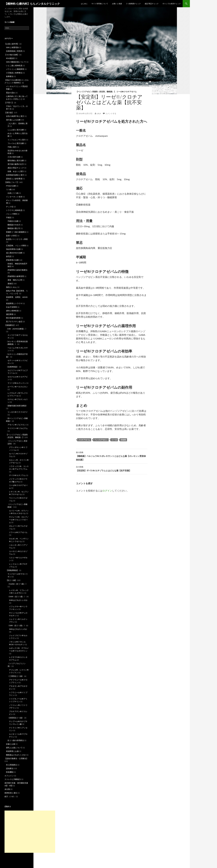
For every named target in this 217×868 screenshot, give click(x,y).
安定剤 (123, 440)
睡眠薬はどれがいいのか (16, 755)
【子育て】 (9, 103)
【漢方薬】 (9, 113)
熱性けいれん (11, 287)
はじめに (84, 4)
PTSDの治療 (11, 186)
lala (99, 113)
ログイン (107, 491)
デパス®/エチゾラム (17, 475)
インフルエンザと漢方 (17, 140)
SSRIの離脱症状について (16, 62)
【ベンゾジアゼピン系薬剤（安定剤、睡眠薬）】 (96, 92)
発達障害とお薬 (12, 751)
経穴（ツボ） (10, 796)
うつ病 (9, 189)
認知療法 (10, 768)
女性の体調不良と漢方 (15, 116)
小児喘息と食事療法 (14, 73)
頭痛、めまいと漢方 (16, 171)
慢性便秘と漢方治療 (16, 160)
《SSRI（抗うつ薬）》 (17, 625)
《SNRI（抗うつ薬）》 (17, 597)
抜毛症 (9, 256)
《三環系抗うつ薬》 (16, 676)
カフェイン (9, 776)
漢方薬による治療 (13, 120)
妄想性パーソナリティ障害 (17, 239)
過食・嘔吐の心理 (15, 280)
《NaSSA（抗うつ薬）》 (17, 584)
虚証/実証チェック (152, 4)
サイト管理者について (100, 4)
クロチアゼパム (84, 440)
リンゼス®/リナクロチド (18, 412)
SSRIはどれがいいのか (18, 629)
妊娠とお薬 (11, 744)
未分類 (7, 789)
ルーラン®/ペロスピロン (18, 387)
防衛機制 (10, 772)
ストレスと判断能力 (13, 779)
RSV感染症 (10, 58)
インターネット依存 (14, 197)
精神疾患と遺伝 (11, 793)
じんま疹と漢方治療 (16, 130)
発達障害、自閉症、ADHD (17, 297)
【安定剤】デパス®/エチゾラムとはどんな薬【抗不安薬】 (112, 468)
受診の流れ (11, 93)
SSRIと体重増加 (12, 47)
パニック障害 (11, 214)
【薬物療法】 (10, 325)
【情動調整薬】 (12, 570)
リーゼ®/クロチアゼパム (127, 92)
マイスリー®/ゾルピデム (18, 428)
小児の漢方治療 (14, 157)
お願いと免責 (117, 4)
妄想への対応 (11, 236)
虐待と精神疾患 (12, 311)
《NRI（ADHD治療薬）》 (17, 329)
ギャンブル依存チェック (172, 4)
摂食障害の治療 (12, 260)
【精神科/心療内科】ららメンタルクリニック (32, 4)
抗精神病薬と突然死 (14, 51)
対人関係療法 (11, 765)
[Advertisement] (30, 832)
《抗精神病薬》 (12, 367)
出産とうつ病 (13, 193)
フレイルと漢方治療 (16, 143)
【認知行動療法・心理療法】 (16, 758)
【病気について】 (12, 182)
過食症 (10, 284)
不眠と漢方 (12, 147)
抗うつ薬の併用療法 (16, 740)
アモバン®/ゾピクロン (17, 425)
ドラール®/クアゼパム (18, 532)
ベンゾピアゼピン (101, 440)
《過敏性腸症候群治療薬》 (17, 406)
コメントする (111, 113)
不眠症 (9, 217)
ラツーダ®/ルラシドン (17, 383)
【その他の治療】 (12, 55)
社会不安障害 (11, 307)
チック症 (10, 207)
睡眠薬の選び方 (14, 228)
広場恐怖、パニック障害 (16, 246)
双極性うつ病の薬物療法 (16, 232)
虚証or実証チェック (16, 168)
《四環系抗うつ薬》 (16, 718)
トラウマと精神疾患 (14, 210)
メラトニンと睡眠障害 (15, 69)
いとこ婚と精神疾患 (14, 66)
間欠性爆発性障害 (13, 318)
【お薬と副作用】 (12, 44)
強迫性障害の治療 (13, 249)
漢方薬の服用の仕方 (16, 164)
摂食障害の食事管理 (16, 276)
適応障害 (10, 314)
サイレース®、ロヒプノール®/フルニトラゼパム (19, 520)
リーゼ (114, 440)
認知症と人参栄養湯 (14, 179)
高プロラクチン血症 (14, 322)
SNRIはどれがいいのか (18, 600)
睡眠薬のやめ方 (14, 225)
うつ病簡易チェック (133, 4)
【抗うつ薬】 (11, 580)
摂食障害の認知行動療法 (17, 270)
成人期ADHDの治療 (14, 253)
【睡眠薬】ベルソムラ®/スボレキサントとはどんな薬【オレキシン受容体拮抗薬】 (112, 456)
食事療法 (10, 76)
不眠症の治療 (13, 221)
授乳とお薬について (14, 748)
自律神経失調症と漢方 (15, 175)
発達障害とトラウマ (14, 303)
